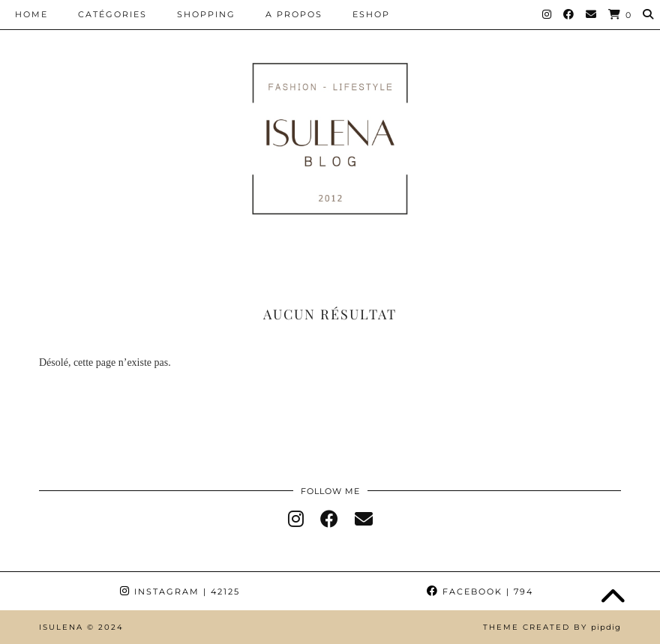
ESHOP (371, 14)
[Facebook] (569, 14)
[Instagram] (547, 14)
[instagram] (296, 520)
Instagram (180, 592)
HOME (31, 14)
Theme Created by (552, 627)
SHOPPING (206, 14)
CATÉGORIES (112, 14)
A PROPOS (294, 14)
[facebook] (329, 520)
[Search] (649, 14)
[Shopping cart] (620, 15)
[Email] (592, 14)
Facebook (480, 592)
